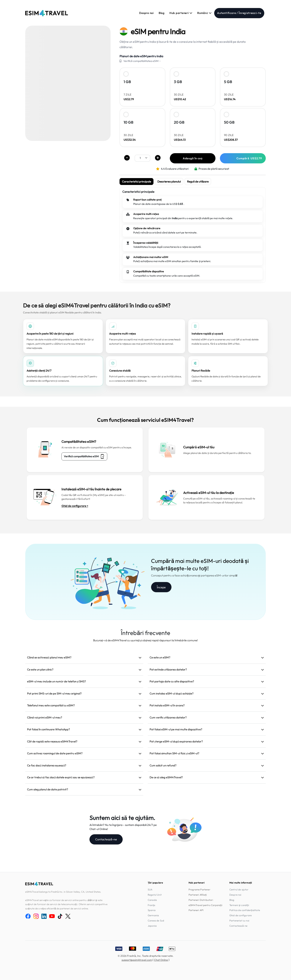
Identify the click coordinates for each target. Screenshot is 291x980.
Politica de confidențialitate (245, 910)
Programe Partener (199, 889)
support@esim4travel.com (137, 960)
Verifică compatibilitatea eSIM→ (142, 61)
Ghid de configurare (241, 915)
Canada (152, 900)
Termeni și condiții (239, 905)
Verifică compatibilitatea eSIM (84, 456)
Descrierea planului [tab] (169, 182)
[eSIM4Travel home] (47, 13)
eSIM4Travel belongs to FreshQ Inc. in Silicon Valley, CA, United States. (63, 892)
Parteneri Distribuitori (201, 900)
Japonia (152, 926)
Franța (151, 905)
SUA (150, 889)
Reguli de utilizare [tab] (198, 182)
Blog (162, 13)
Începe (161, 587)
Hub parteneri (181, 13)
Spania (152, 910)
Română (205, 13)
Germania (153, 915)
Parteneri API (196, 910)
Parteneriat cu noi (239, 921)
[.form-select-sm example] (142, 158)
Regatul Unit (155, 895)
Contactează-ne (106, 839)
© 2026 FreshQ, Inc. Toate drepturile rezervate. (146, 956)
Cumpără (249, 158)
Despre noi (147, 13)
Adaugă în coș (193, 158)
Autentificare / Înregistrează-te (239, 13)
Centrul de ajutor (239, 889)
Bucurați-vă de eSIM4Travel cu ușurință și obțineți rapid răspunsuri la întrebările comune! (145, 640)
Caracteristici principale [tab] (136, 182)
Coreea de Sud (156, 921)
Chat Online (161, 960)
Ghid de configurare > (75, 506)
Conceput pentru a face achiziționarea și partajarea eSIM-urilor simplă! (194, 575)
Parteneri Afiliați (198, 895)
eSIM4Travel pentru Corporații (205, 905)
